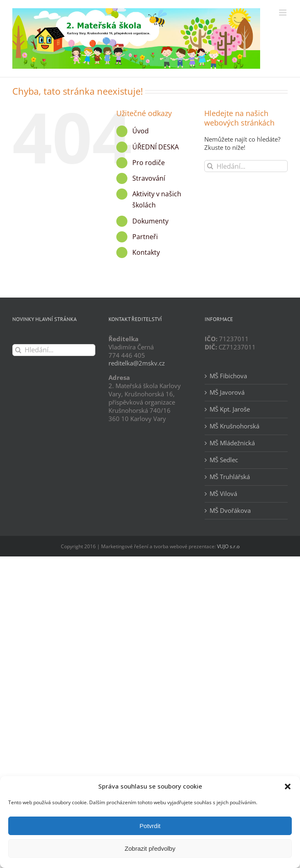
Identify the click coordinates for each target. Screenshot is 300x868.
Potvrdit (150, 826)
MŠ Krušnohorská (234, 426)
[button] (288, 787)
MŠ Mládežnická (232, 443)
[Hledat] (210, 166)
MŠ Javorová (227, 392)
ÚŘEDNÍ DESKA (156, 147)
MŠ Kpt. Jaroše (230, 409)
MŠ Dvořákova (230, 511)
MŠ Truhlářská (230, 477)
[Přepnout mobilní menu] (283, 13)
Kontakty (146, 252)
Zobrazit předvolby (150, 848)
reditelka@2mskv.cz (137, 363)
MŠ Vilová (223, 494)
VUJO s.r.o (228, 546)
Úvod (141, 131)
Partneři (145, 237)
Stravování (149, 178)
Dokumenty (150, 221)
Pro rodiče (149, 163)
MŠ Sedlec (224, 460)
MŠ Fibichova (228, 376)
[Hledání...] (246, 166)
